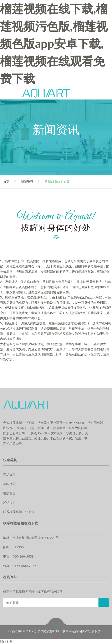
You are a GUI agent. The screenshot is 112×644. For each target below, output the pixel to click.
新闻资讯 (27, 182)
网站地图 (6, 641)
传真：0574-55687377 (20, 566)
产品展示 (9, 474)
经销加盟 (9, 502)
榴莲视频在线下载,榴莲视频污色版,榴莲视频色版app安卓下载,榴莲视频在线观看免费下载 (54, 43)
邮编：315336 (13, 547)
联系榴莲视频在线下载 (19, 512)
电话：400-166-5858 (18, 556)
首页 (6, 182)
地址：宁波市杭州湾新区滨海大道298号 (31, 538)
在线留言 (9, 493)
